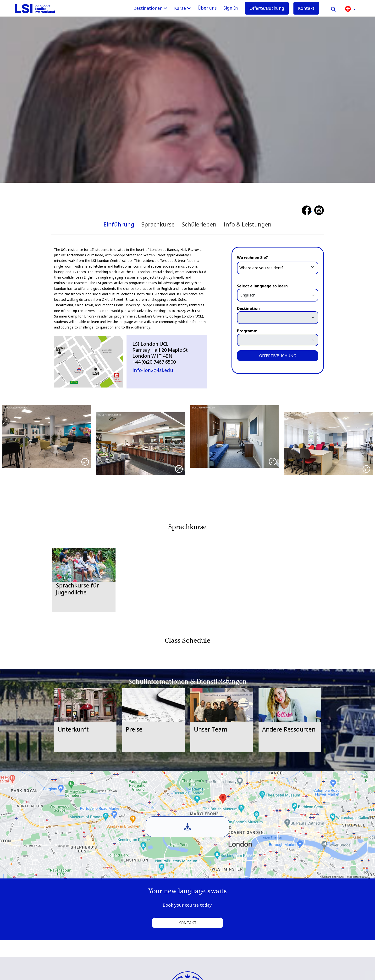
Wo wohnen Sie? (252, 258)
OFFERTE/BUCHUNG (278, 356)
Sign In (231, 8)
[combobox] (278, 268)
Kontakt (306, 8)
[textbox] (278, 268)
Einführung (119, 224)
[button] (350, 8)
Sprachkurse (158, 224)
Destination (248, 308)
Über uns (207, 8)
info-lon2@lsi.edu (153, 370)
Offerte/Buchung (267, 8)
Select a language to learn (262, 286)
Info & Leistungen (248, 224)
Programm (247, 331)
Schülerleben (199, 224)
